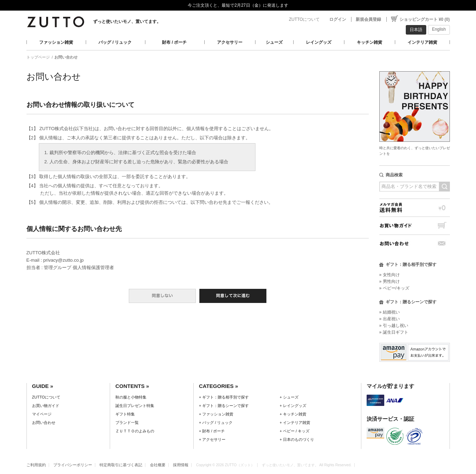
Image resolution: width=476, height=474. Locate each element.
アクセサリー (230, 42)
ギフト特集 (125, 414)
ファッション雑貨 (56, 42)
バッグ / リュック (115, 42)
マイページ (42, 414)
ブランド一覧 (127, 423)
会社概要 (158, 465)
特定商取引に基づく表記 (121, 465)
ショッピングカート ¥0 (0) (425, 19)
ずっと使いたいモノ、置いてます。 (127, 22)
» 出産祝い (390, 319)
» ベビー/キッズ (394, 288)
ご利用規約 (36, 465)
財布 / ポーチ (174, 42)
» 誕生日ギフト (394, 332)
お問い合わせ (415, 244)
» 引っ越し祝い (394, 326)
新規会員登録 (368, 19)
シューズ (274, 42)
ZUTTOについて (305, 19)
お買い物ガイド (415, 226)
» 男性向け (390, 281)
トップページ (38, 57)
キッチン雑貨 (369, 42)
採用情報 (181, 465)
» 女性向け (390, 275)
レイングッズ (319, 42)
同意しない (162, 296)
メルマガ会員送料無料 (415, 208)
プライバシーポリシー (73, 465)
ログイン (338, 19)
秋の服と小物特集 (131, 397)
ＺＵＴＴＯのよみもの (135, 431)
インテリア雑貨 (422, 42)
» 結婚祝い (390, 312)
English (439, 29)
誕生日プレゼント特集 (135, 406)
